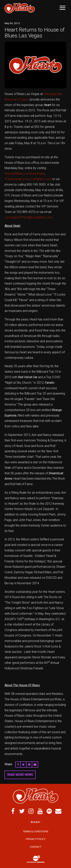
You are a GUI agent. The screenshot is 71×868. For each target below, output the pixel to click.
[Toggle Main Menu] (62, 8)
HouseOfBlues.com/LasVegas (25, 174)
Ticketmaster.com (17, 179)
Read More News (20, 775)
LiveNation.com (41, 179)
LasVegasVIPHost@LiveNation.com (29, 217)
